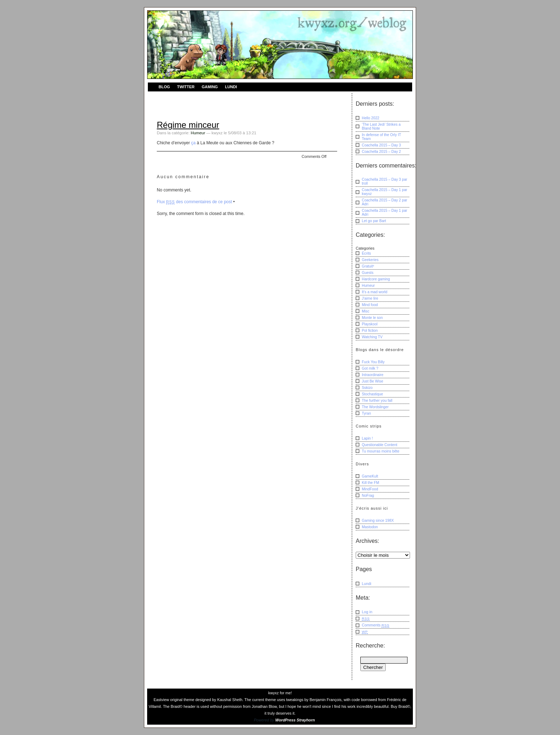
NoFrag (368, 496)
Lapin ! (367, 438)
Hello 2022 (371, 118)
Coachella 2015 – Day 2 (381, 152)
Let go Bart (374, 221)
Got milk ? (370, 368)
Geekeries (370, 260)
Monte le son (372, 318)
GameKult (370, 476)
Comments (376, 625)
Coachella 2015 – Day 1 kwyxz (384, 192)
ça (193, 143)
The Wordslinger (375, 407)
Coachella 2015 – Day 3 (381, 145)
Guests (368, 273)
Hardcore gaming (376, 279)
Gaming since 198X (378, 521)
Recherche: (370, 646)
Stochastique (372, 394)
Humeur (198, 133)
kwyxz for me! (280, 693)
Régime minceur (188, 125)
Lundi (231, 87)
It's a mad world (375, 292)
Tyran (366, 413)
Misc (366, 311)
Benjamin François (326, 700)
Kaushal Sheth (230, 700)
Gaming (210, 87)
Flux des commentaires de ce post (194, 202)
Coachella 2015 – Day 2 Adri (384, 202)
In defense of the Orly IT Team (381, 137)
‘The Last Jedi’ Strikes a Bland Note (381, 126)
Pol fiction (370, 331)
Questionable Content (379, 445)
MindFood (370, 489)
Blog (164, 87)
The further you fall (377, 401)
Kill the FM (371, 483)
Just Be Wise (372, 381)
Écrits (366, 253)
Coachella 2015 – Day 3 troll (384, 181)
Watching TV (372, 337)
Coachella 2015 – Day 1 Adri (384, 212)
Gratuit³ (368, 266)
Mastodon (370, 527)
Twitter (186, 87)
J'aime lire (370, 298)
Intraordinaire (373, 375)
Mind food (370, 305)
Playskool (370, 324)
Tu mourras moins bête (381, 451)
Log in (367, 612)
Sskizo (367, 388)
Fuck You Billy (373, 362)
